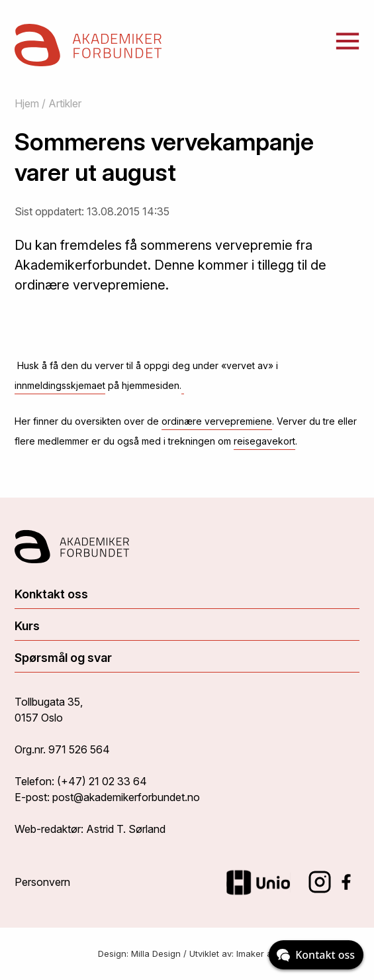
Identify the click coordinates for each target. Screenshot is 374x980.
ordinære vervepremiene (217, 421)
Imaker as (257, 953)
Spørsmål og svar (63, 658)
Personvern (42, 882)
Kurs (27, 626)
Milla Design (156, 953)
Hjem (27, 103)
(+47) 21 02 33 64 (102, 781)
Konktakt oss (51, 594)
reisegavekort (264, 441)
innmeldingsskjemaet (60, 385)
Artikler (65, 103)
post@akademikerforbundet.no (126, 797)
